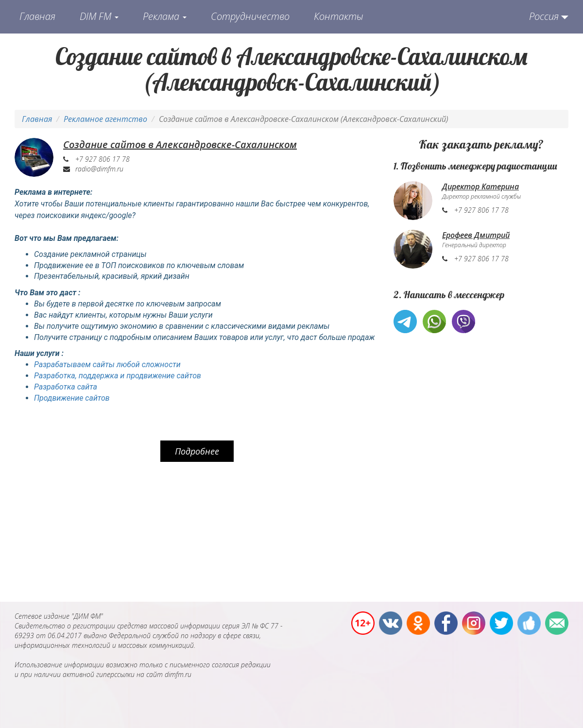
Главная (37, 16)
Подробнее (197, 451)
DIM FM (99, 16)
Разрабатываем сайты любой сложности (107, 364)
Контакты (339, 16)
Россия (544, 16)
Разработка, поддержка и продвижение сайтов (118, 376)
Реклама (165, 16)
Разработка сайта (66, 387)
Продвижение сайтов (72, 398)
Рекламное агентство (105, 119)
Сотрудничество (250, 16)
